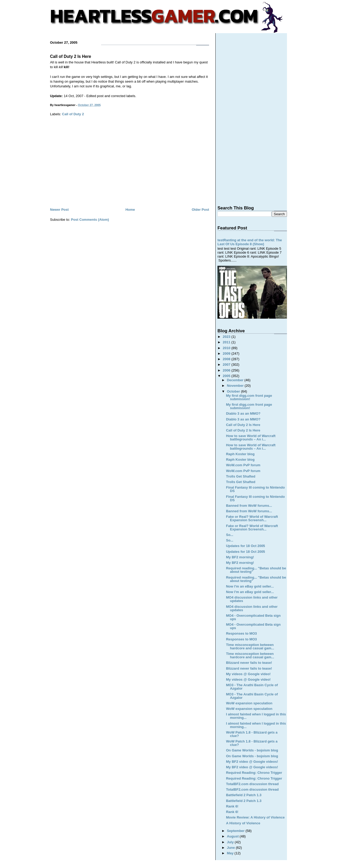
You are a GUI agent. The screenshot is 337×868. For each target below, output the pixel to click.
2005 (227, 376)
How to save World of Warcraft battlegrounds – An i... (251, 438)
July (231, 842)
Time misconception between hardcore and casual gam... (250, 646)
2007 (227, 365)
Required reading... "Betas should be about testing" (256, 570)
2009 (227, 353)
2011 (227, 342)
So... (229, 535)
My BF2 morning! (240, 557)
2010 (227, 348)
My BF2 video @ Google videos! (252, 762)
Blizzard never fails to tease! (249, 663)
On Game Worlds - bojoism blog (252, 750)
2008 (227, 359)
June (231, 848)
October (234, 391)
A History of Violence (243, 823)
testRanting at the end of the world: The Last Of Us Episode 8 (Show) (250, 242)
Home (130, 210)
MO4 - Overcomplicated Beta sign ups (253, 617)
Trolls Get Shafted (241, 476)
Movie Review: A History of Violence (255, 817)
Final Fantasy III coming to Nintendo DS (255, 489)
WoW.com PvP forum (243, 465)
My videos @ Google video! (248, 674)
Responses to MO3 (241, 633)
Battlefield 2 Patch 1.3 (244, 795)
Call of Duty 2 (73, 114)
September (236, 831)
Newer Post (59, 210)
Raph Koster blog (240, 454)
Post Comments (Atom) (90, 220)
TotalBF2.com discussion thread (252, 784)
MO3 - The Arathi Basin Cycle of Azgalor (252, 687)
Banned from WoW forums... (249, 506)
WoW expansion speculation (249, 703)
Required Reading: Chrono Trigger (254, 773)
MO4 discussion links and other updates (252, 599)
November (236, 386)
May (231, 853)
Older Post (200, 210)
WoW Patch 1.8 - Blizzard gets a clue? (252, 734)
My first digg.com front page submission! (249, 397)
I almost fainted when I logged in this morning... (256, 716)
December (236, 380)
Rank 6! (232, 806)
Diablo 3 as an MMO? (243, 413)
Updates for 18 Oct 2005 (245, 546)
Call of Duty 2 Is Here (71, 56)
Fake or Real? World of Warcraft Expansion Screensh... (252, 518)
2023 (227, 337)
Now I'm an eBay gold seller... (250, 586)
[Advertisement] (130, 167)
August (233, 836)
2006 (227, 370)
